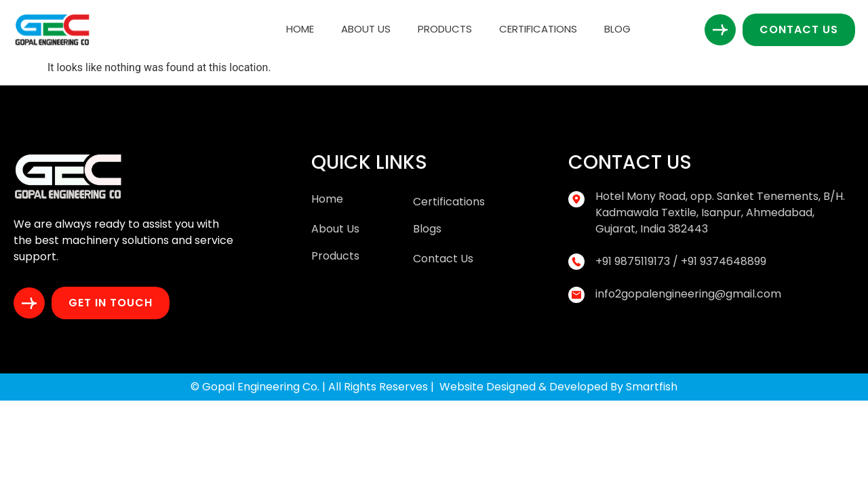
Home (300, 29)
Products (445, 29)
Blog (617, 29)
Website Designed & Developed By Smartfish (558, 387)
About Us (366, 29)
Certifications (538, 29)
